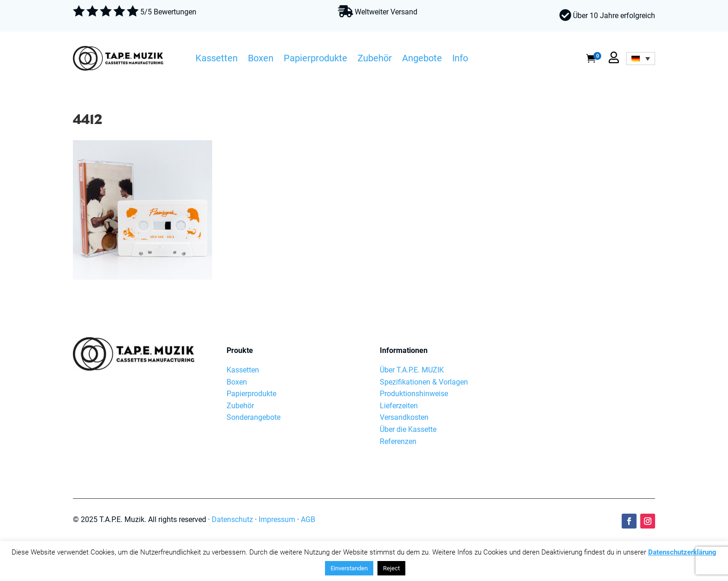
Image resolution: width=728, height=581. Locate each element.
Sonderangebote (253, 417)
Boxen (261, 59)
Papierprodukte (315, 59)
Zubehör (375, 59)
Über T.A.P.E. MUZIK (412, 370)
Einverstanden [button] (349, 568)
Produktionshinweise (414, 394)
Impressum (277, 519)
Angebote (422, 59)
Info (460, 59)
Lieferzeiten (399, 406)
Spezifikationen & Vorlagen (424, 382)
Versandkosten (404, 417)
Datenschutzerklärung (682, 552)
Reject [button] (391, 568)
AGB (308, 519)
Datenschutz (232, 519)
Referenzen (398, 441)
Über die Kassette (408, 429)
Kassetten (217, 59)
